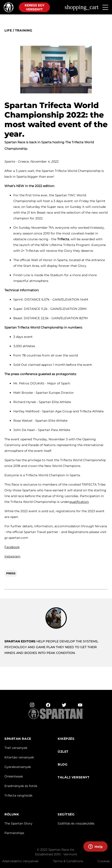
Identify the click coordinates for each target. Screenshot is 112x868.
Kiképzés (66, 739)
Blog (63, 765)
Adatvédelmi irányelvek (20, 861)
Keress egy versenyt (34, 7)
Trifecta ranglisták (18, 795)
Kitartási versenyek (19, 757)
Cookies (104, 861)
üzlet (63, 752)
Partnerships (14, 833)
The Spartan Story (18, 823)
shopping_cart (82, 7)
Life (8, 31)
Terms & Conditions (68, 861)
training (24, 31)
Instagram (12, 556)
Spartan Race (18, 739)
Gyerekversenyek (18, 767)
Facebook (12, 547)
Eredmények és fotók (21, 786)
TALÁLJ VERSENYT (74, 777)
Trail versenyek (16, 748)
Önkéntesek (14, 776)
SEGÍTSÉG (66, 814)
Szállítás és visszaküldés (76, 823)
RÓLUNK (12, 814)
